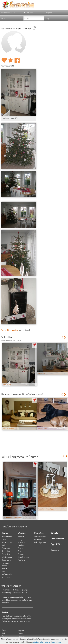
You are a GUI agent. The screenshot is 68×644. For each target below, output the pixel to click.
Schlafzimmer (7, 542)
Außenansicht (7, 574)
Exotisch (21, 536)
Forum (3, 18)
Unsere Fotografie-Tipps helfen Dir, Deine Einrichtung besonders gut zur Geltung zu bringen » (17, 600)
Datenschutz (7, 636)
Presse (20, 633)
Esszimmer (6, 548)
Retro (20, 551)
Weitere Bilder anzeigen (10, 330)
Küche (4, 539)
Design (20, 539)
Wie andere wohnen (8, 13)
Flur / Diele (6, 554)
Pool (3, 571)
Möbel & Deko (28, 13)
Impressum (22, 636)
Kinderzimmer (7, 551)
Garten (4, 568)
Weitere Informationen (42, 642)
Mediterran (22, 560)
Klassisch (21, 542)
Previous (62, 337)
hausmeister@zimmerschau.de (19, 621)
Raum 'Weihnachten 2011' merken (11, 60)
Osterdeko (38, 539)
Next (65, 337)
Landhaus (22, 545)
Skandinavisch (23, 557)
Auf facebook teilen (17, 60)
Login (48, 18)
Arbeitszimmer (7, 557)
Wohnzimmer (7, 536)
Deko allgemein (40, 542)
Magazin (49, 13)
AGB (4, 633)
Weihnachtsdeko (40, 536)
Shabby (21, 554)
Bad (3, 545)
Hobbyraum (6, 560)
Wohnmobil (6, 577)
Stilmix (21, 548)
